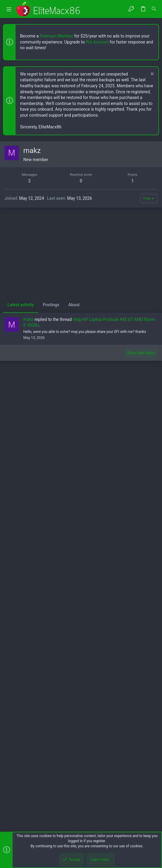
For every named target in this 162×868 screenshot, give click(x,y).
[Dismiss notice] (151, 75)
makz (28, 571)
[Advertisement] (81, 183)
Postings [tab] (51, 557)
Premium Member (56, 36)
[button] (9, 9)
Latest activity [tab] (21, 557)
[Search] (154, 9)
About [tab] (74, 557)
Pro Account (97, 42)
